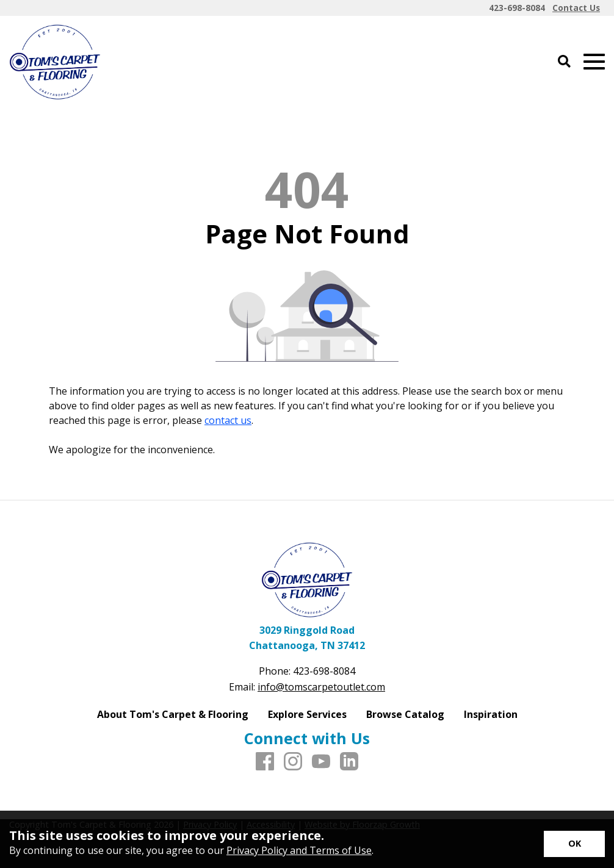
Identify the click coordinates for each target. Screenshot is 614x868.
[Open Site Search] (564, 62)
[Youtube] (321, 762)
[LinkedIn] (349, 762)
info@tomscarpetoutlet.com (321, 687)
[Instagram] (293, 762)
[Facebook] (265, 762)
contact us (228, 420)
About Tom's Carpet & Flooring (173, 714)
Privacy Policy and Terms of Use (299, 850)
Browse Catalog (405, 714)
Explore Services (307, 714)
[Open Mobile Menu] (594, 62)
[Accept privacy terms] (574, 844)
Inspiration (491, 714)
